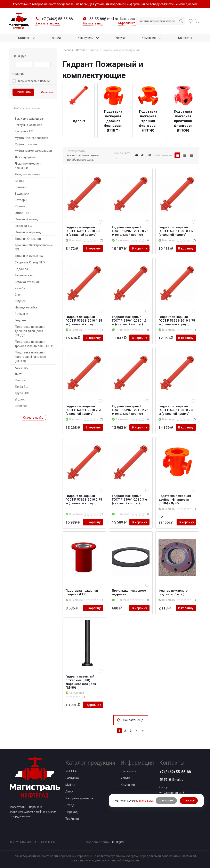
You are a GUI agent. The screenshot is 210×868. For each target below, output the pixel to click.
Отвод (70, 805)
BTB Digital (117, 842)
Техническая (24, 275)
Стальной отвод (26, 219)
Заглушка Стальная (29, 125)
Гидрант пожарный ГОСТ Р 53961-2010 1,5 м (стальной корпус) (129, 321)
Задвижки (22, 194)
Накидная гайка (26, 307)
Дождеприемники (27, 174)
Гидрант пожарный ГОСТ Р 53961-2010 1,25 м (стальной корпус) (84, 321)
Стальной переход (28, 232)
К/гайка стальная (27, 282)
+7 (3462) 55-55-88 (175, 772)
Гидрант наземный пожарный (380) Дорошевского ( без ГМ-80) (81, 682)
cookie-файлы (144, 801)
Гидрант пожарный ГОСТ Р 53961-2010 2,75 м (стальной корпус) (84, 500)
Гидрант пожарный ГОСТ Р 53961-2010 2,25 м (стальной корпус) (130, 410)
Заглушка (72, 778)
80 (149, 155)
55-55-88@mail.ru (171, 780)
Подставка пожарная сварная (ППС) (82, 592)
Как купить (128, 771)
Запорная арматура (79, 798)
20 (136, 155)
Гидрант (21, 320)
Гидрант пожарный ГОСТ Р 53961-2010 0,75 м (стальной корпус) (130, 231)
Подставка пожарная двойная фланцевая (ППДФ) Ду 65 (175, 500)
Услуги (125, 778)
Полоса (20, 380)
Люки (69, 792)
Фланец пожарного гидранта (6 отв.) (173, 592)
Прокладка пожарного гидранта (129, 592)
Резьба (20, 288)
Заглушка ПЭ (24, 131)
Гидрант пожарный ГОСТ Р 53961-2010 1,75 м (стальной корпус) (177, 321)
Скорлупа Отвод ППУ (30, 262)
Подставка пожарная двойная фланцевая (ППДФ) (30, 331)
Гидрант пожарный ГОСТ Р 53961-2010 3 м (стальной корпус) (130, 500)
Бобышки (21, 314)
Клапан (20, 206)
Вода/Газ (21, 269)
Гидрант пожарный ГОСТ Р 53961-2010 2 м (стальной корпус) (83, 410)
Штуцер (20, 301)
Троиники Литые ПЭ (29, 256)
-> (142, 731)
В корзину (93, 248)
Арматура (22, 368)
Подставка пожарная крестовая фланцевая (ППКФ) (30, 357)
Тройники (72, 819)
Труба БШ (22, 387)
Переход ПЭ (23, 226)
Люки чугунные (26, 157)
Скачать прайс (33, 418)
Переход (72, 812)
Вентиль (21, 187)
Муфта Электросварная (31, 138)
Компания (128, 785)
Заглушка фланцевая (30, 119)
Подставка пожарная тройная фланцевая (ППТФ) (35, 344)
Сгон (18, 295)
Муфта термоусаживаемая (33, 151)
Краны (19, 181)
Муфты (70, 785)
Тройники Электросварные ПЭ (34, 247)
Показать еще (133, 720)
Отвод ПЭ (22, 213)
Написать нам (93, 23)
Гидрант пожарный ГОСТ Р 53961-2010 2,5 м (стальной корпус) (176, 410)
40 (143, 155)
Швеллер (21, 406)
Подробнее (93, 705)
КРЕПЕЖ (71, 771)
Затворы (21, 200)
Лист (18, 374)
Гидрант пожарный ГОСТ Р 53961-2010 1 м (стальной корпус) (176, 231)
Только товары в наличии (34, 81)
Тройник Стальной (28, 239)
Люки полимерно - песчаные (28, 166)
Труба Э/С (22, 393)
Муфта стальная (26, 144)
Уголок (20, 399)
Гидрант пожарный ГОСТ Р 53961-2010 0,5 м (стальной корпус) (83, 231)
